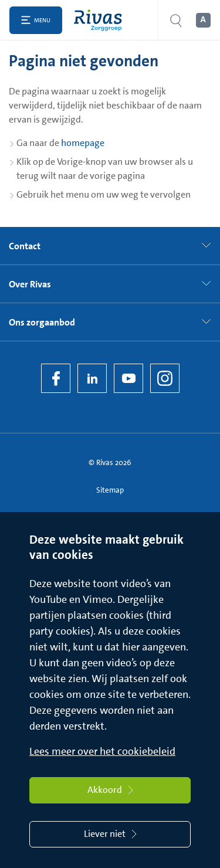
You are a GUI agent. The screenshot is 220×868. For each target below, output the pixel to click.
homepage (83, 143)
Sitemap (110, 490)
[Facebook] (56, 378)
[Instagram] (165, 378)
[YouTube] (128, 378)
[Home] (101, 20)
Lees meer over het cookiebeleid (102, 751)
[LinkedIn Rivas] (92, 378)
